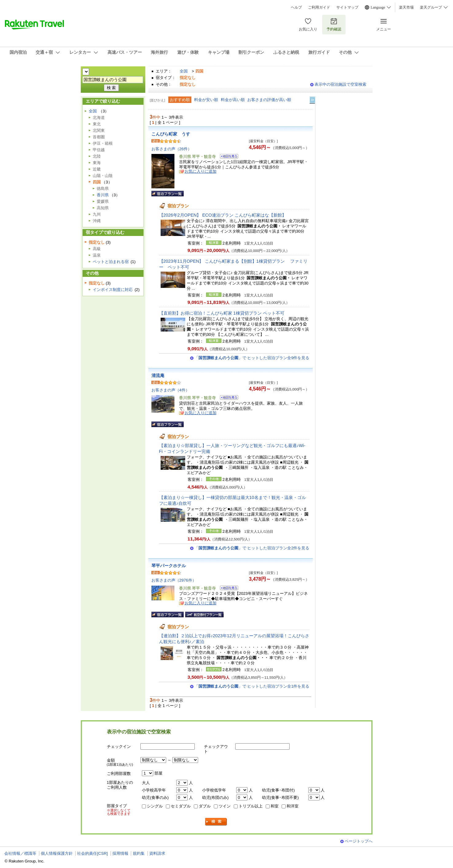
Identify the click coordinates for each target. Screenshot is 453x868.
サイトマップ (347, 7)
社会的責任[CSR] (92, 853)
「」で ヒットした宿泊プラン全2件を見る (252, 548)
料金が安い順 (206, 100)
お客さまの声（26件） (172, 149)
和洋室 (293, 806)
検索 (216, 822)
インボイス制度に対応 (113, 290)
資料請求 (157, 853)
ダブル (205, 806)
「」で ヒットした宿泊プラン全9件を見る (252, 358)
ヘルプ (296, 7)
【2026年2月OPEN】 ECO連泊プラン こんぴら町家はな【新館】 (223, 215)
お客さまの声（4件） (170, 390)
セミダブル (181, 806)
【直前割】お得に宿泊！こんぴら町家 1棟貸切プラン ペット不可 (222, 313)
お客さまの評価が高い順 (269, 100)
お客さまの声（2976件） (174, 580)
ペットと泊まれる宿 (111, 262)
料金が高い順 (233, 100)
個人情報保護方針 (57, 853)
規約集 (139, 853)
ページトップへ (359, 841)
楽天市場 (406, 7)
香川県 (103, 195)
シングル (155, 806)
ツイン (225, 806)
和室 (275, 806)
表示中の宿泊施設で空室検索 (340, 84)
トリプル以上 (251, 806)
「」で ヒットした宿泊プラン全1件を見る (252, 686)
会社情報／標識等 (20, 853)
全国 (184, 71)
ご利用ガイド (319, 7)
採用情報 (120, 853)
